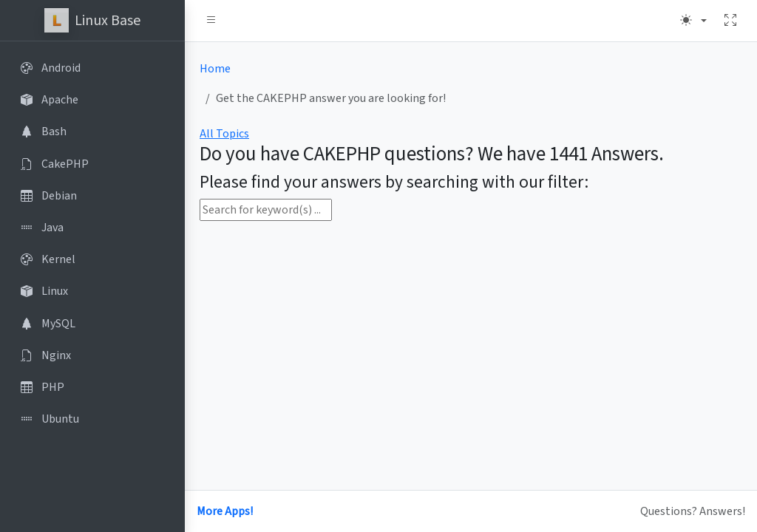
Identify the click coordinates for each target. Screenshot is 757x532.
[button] (211, 21)
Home (215, 69)
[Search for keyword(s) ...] (266, 210)
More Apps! (225, 511)
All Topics (224, 134)
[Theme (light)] (693, 21)
